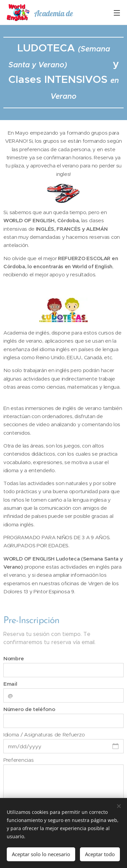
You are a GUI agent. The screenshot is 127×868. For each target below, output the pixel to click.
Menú (117, 13)
